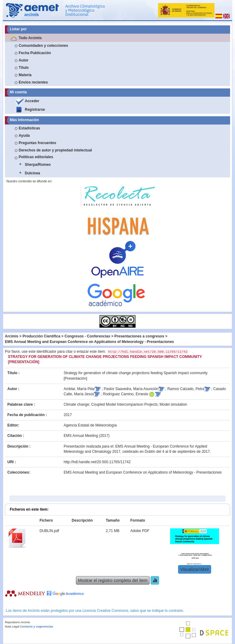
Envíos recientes (33, 82)
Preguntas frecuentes (37, 143)
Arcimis (12, 336)
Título (24, 68)
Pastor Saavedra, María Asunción (131, 389)
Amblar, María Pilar (79, 389)
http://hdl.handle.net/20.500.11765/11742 (97, 462)
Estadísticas (29, 128)
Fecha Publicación (35, 53)
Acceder (32, 101)
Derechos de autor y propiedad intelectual (55, 150)
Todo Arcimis (30, 38)
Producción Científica (41, 336)
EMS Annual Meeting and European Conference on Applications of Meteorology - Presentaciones (90, 342)
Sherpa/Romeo (38, 165)
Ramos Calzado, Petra (186, 389)
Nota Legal (12, 626)
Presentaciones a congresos (139, 336)
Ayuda (24, 136)
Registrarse (35, 110)
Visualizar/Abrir (195, 569)
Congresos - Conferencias (87, 336)
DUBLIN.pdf (49, 531)
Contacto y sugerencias (36, 626)
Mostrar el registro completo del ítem (113, 580)
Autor (24, 60)
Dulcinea (32, 173)
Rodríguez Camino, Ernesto (125, 394)
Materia (25, 75)
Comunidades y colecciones (43, 46)
